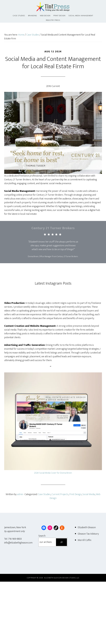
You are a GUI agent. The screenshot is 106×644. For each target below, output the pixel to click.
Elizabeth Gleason (87, 527)
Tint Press (53, 7)
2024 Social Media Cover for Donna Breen (53, 473)
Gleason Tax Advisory (88, 534)
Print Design (75, 494)
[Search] (61, 542)
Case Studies (44, 494)
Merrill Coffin (84, 540)
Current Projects (60, 494)
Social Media (89, 494)
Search (42, 536)
